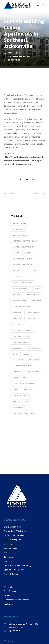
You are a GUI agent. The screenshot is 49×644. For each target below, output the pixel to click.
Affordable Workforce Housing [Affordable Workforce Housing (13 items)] (25, 241)
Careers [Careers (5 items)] (28, 253)
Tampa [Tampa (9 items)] (15, 390)
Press (16, 57)
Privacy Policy (27, 639)
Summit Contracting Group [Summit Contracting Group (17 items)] (23, 384)
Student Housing (11, 524)
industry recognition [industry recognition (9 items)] (21, 307)
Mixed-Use (8, 511)
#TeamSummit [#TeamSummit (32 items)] (18, 229)
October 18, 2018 (15, 53)
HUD (6, 503)
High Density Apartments (15, 490)
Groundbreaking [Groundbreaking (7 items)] (19, 301)
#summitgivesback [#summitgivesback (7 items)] (20, 223)
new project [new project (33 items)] (18, 348)
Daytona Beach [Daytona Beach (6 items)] (19, 271)
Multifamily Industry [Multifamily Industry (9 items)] (21, 336)
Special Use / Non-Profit (14, 520)
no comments (14, 60)
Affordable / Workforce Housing (17, 516)
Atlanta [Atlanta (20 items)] (16, 253)
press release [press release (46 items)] (34, 360)
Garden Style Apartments (15, 486)
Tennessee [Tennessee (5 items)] (27, 390)
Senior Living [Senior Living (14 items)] (18, 372)
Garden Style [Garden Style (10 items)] (18, 277)
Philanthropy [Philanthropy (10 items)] (18, 360)
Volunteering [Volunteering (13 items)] (18, 408)
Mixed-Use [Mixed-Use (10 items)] (32, 318)
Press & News (10, 541)
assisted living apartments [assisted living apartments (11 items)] (23, 247)
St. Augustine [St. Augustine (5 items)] (33, 372)
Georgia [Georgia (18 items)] (38, 289)
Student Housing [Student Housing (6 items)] (19, 378)
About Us (8, 537)
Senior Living (9, 494)
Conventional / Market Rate (16, 481)
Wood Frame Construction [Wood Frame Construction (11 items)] (23, 414)
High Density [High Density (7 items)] (36, 301)
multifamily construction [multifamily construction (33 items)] (23, 330)
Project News (25, 57)
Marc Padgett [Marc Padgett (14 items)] (34, 313)
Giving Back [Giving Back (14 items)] (17, 295)
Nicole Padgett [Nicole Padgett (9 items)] (34, 348)
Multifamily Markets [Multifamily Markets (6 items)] (21, 342)
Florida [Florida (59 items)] (33, 271)
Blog (10, 57)
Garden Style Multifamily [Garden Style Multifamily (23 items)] (22, 283)
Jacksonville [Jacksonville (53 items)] (18, 313)
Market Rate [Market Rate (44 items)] (18, 318)
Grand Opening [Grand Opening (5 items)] (33, 295)
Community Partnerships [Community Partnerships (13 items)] (22, 265)
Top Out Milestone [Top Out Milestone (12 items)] (20, 396)
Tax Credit (8, 507)
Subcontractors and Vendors (16, 550)
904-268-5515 (14, 581)
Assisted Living (10, 499)
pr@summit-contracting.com (20, 617)
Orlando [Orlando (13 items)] (26, 354)
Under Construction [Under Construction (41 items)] (21, 402)
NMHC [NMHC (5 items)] (15, 354)
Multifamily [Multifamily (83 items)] (17, 324)
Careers (7, 546)
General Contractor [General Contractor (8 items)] (21, 289)
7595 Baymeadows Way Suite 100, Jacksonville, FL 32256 (21, 576)
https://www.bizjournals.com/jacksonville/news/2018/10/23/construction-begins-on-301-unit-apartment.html (24, 161)
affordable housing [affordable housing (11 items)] (20, 235)
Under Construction (12, 477)
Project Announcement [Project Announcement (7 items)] (22, 366)
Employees (8, 554)
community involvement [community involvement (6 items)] (22, 259)
